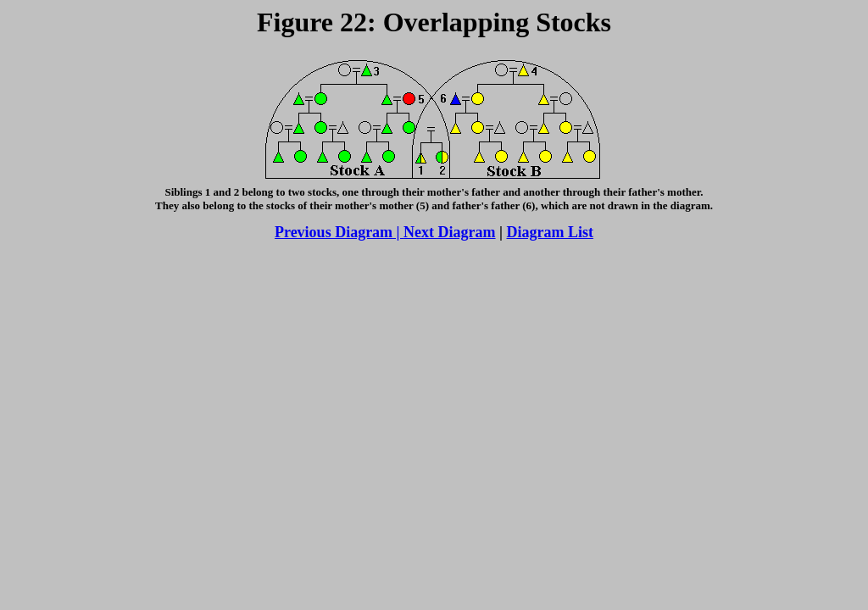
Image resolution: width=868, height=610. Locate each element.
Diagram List (551, 232)
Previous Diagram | (339, 232)
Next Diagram (449, 232)
